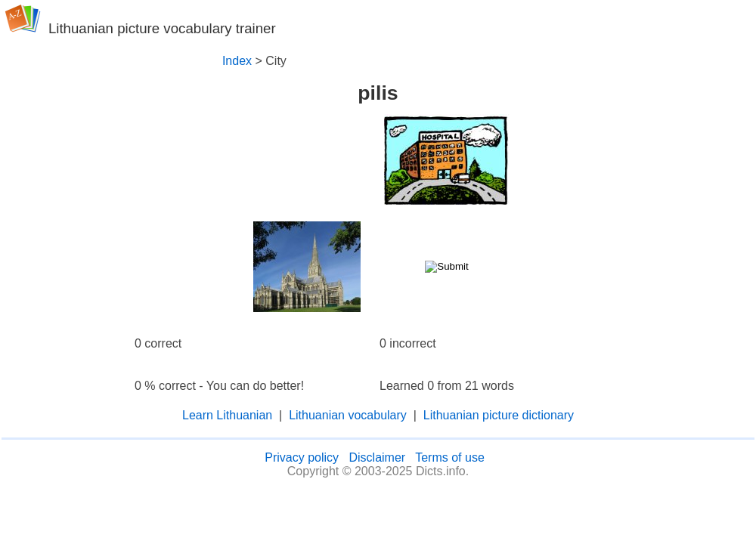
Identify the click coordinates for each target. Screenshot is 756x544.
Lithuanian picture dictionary (499, 415)
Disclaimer (377, 457)
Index (237, 61)
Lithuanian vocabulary (348, 415)
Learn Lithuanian (227, 415)
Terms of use (450, 457)
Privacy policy (302, 457)
